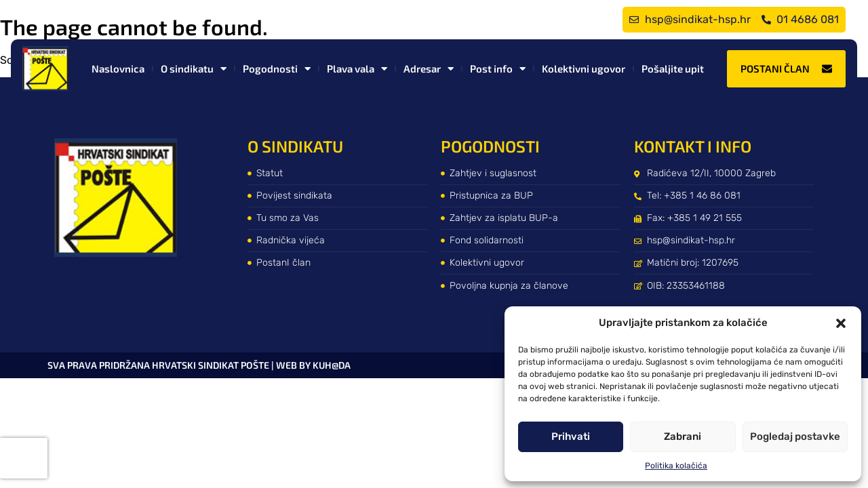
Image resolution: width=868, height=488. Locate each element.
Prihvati (571, 436)
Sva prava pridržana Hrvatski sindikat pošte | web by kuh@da (199, 365)
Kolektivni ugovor (584, 68)
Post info (498, 69)
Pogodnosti (277, 69)
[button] (841, 323)
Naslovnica (118, 68)
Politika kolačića (676, 466)
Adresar (429, 69)
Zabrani (683, 436)
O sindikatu (194, 69)
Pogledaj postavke (795, 436)
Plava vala (357, 69)
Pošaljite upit (673, 68)
